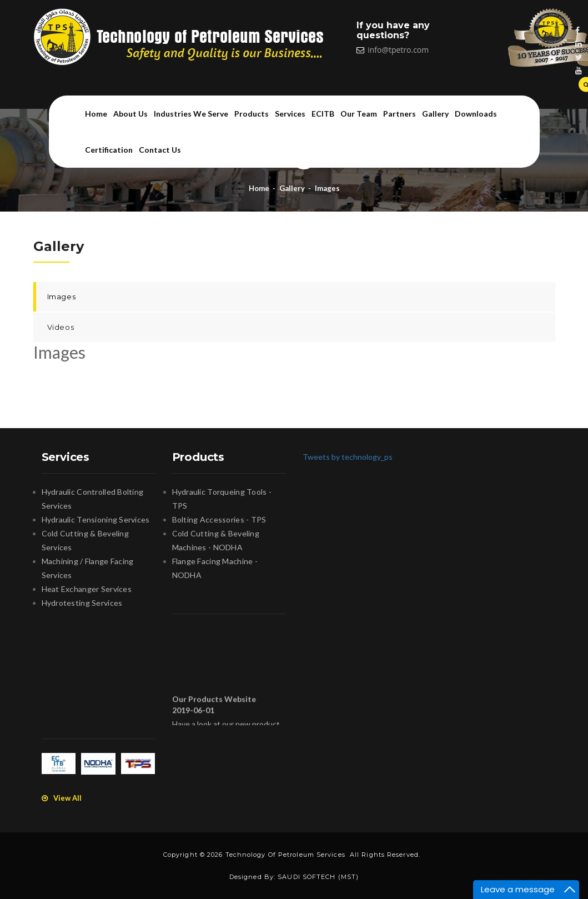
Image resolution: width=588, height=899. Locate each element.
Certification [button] (109, 150)
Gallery (292, 188)
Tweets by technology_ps (348, 457)
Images (327, 188)
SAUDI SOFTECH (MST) (318, 877)
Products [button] (252, 114)
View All (62, 798)
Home (96, 114)
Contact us (160, 150)
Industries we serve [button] (191, 114)
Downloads (476, 114)
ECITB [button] (323, 114)
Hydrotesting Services (82, 603)
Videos (61, 327)
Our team (359, 114)
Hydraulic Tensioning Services (96, 519)
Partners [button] (399, 114)
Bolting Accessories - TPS (219, 519)
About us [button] (130, 114)
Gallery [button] (435, 114)
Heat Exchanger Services (87, 589)
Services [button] (290, 114)
